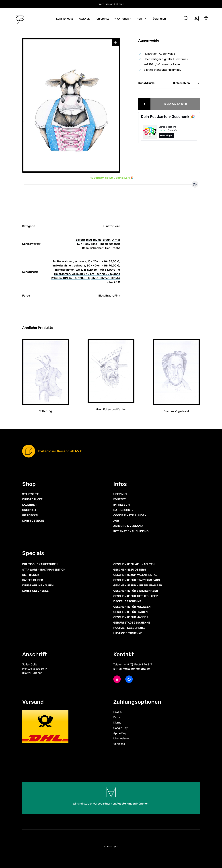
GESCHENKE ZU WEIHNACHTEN (134, 564)
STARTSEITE (30, 494)
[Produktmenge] (144, 104)
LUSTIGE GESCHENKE (128, 633)
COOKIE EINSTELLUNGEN (130, 515)
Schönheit (97, 248)
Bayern (80, 240)
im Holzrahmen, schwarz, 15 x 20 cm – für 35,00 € (86, 261)
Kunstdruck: (146, 83)
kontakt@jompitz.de (136, 669)
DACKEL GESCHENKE (127, 601)
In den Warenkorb (175, 104)
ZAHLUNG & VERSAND (128, 526)
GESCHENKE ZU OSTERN (130, 570)
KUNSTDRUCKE (65, 19)
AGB (116, 521)
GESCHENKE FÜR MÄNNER (131, 617)
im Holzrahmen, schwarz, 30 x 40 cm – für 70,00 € (86, 266)
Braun (107, 240)
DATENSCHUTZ (123, 510)
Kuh (80, 244)
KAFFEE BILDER (33, 580)
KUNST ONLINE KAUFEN (38, 585)
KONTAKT (119, 499)
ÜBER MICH (159, 19)
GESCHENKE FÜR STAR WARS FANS (137, 580)
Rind (94, 244)
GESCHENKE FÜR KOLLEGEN (132, 607)
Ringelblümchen (109, 244)
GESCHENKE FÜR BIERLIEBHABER (136, 591)
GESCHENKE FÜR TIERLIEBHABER (136, 596)
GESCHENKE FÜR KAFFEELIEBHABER (138, 585)
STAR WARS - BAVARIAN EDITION (44, 570)
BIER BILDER (30, 575)
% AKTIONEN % (123, 19)
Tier (107, 248)
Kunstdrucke (111, 226)
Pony (87, 244)
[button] (116, 42)
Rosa (85, 248)
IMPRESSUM (122, 505)
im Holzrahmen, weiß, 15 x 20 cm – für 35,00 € (85, 270)
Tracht (116, 248)
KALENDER (85, 19)
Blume (97, 240)
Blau (89, 240)
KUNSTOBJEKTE (33, 521)
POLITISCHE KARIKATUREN (40, 564)
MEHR (140, 19)
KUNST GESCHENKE (35, 591)
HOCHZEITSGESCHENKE (129, 628)
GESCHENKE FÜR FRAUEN (131, 612)
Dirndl (116, 240)
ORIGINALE (103, 19)
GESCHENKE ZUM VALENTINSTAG (135, 575)
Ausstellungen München (132, 804)
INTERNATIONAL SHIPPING (131, 531)
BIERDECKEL (31, 515)
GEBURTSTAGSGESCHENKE (132, 623)
